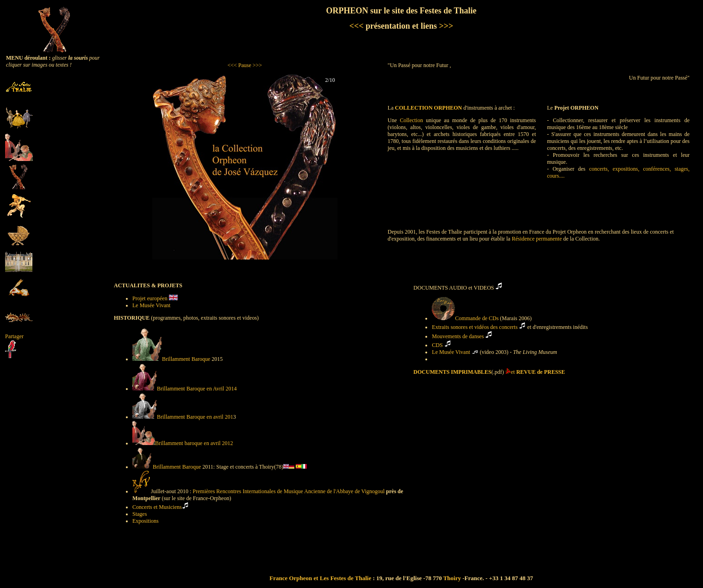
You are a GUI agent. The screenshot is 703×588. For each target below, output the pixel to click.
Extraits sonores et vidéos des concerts (475, 327)
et (514, 372)
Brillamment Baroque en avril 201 (183, 417)
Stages (140, 514)
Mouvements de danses (458, 336)
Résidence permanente (537, 239)
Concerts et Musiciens (157, 507)
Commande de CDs (466, 318)
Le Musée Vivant (151, 305)
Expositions (146, 521)
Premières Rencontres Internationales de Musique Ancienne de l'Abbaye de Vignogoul (289, 491)
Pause (245, 65)
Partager (14, 336)
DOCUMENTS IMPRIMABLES (452, 372)
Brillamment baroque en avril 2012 (183, 443)
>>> (445, 26)
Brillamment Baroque (171, 359)
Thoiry (452, 578)
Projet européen (151, 298)
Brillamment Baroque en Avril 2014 (184, 389)
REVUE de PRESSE (540, 372)
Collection (411, 120)
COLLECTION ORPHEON (428, 108)
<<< (357, 26)
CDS (437, 345)
